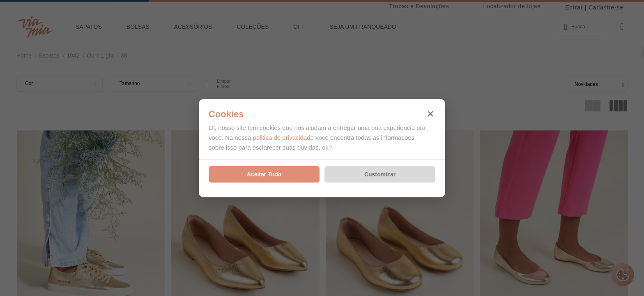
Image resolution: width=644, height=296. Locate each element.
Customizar (380, 174)
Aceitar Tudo (264, 174)
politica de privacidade (283, 138)
